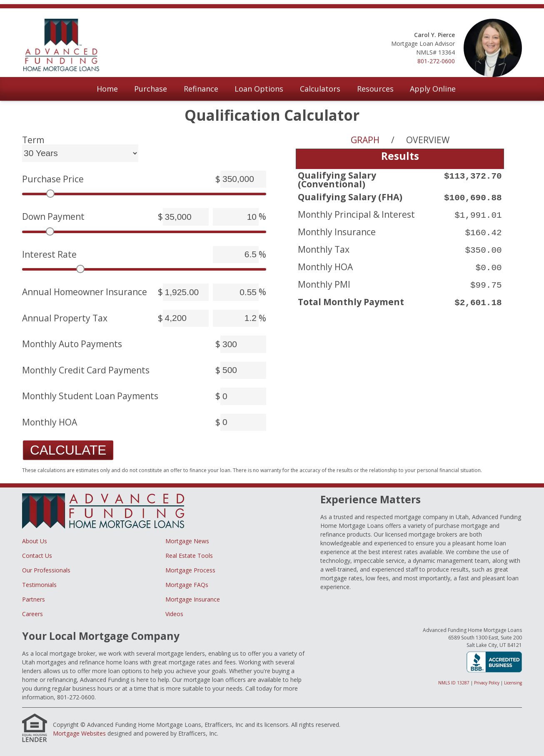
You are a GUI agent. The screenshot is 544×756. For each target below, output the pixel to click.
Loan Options (259, 89)
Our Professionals (46, 570)
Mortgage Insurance (193, 599)
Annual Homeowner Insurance (85, 292)
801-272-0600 (436, 61)
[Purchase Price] (243, 179)
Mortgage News (187, 541)
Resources (375, 89)
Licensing (513, 683)
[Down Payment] (186, 217)
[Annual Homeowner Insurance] (186, 292)
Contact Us (37, 556)
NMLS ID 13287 (454, 683)
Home (107, 89)
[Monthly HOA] (243, 423)
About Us (35, 541)
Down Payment (53, 217)
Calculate (68, 450)
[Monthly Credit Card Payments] (243, 371)
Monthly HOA (50, 422)
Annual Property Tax (65, 318)
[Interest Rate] (236, 255)
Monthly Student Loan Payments (90, 396)
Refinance (201, 89)
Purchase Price (53, 179)
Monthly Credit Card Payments (86, 370)
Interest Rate (49, 255)
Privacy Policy (487, 683)
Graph (365, 140)
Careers (32, 614)
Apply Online (433, 89)
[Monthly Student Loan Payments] (243, 396)
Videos (174, 614)
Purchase (151, 89)
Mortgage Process (190, 570)
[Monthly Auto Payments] (243, 344)
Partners (34, 599)
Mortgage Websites (79, 733)
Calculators (320, 89)
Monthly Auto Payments (72, 344)
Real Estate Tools (189, 556)
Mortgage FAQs (187, 585)
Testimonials (39, 585)
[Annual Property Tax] (186, 318)
